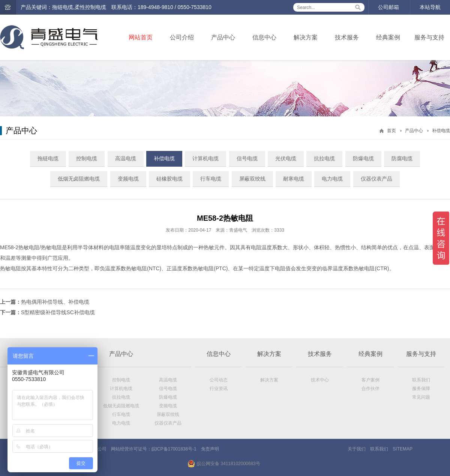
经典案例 (388, 37)
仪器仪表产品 (376, 179)
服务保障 (421, 389)
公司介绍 (182, 37)
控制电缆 (87, 158)
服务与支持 (429, 37)
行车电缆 (211, 179)
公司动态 (219, 380)
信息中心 (264, 37)
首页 (391, 131)
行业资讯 (219, 389)
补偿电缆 (441, 131)
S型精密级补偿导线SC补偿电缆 (58, 312)
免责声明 (210, 449)
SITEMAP (403, 449)
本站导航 (430, 7)
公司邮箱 (388, 7)
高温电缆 (126, 158)
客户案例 (370, 380)
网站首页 (141, 37)
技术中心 (320, 380)
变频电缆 (128, 179)
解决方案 (306, 37)
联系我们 (421, 380)
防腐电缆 (402, 158)
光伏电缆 (286, 158)
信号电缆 (247, 158)
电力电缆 (332, 179)
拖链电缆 (48, 158)
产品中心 (223, 37)
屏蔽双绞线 (252, 179)
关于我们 (357, 449)
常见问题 (421, 397)
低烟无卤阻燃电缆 (79, 179)
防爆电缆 (363, 158)
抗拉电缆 (324, 158)
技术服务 (347, 37)
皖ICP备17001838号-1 (174, 449)
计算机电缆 (205, 158)
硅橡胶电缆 (169, 179)
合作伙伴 (370, 389)
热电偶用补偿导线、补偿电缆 (55, 302)
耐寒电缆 (294, 179)
